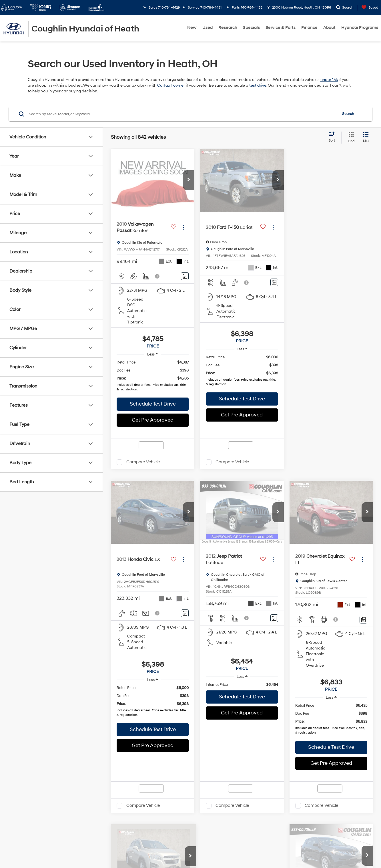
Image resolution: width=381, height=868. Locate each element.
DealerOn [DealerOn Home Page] (107, 849)
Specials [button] (251, 28)
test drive (258, 85)
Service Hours (191, 803)
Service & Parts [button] (281, 28)
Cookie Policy (158, 849)
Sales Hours (191, 720)
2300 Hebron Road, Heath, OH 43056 (299, 8)
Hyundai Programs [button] (360, 28)
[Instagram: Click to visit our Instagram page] (69, 812)
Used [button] (208, 28)
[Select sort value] (334, 137)
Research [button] (228, 28)
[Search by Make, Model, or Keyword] (182, 114)
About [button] (329, 28)
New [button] (192, 28)
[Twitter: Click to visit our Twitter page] (44, 812)
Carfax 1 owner (171, 85)
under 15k (329, 80)
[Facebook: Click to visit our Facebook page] (32, 812)
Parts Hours (191, 814)
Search (348, 114)
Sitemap (124, 849)
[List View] (366, 138)
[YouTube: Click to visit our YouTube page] (57, 812)
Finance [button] (309, 28)
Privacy (139, 849)
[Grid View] (350, 138)
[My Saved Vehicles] (368, 8)
